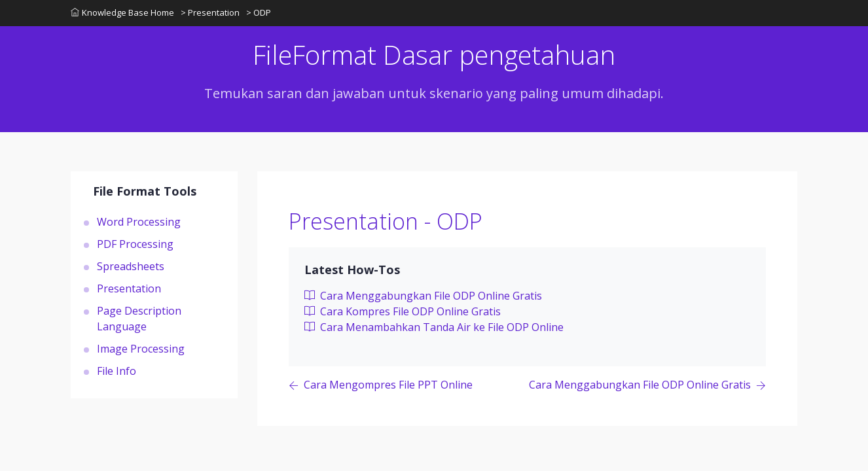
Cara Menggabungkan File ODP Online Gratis (423, 296)
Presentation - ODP (386, 221)
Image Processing (141, 349)
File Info (117, 371)
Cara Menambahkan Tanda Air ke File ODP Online (434, 327)
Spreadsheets (131, 266)
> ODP (259, 12)
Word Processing (139, 222)
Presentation (129, 288)
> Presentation (210, 12)
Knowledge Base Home (122, 12)
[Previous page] (381, 386)
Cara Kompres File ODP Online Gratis (403, 311)
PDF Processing (135, 244)
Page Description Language (139, 319)
